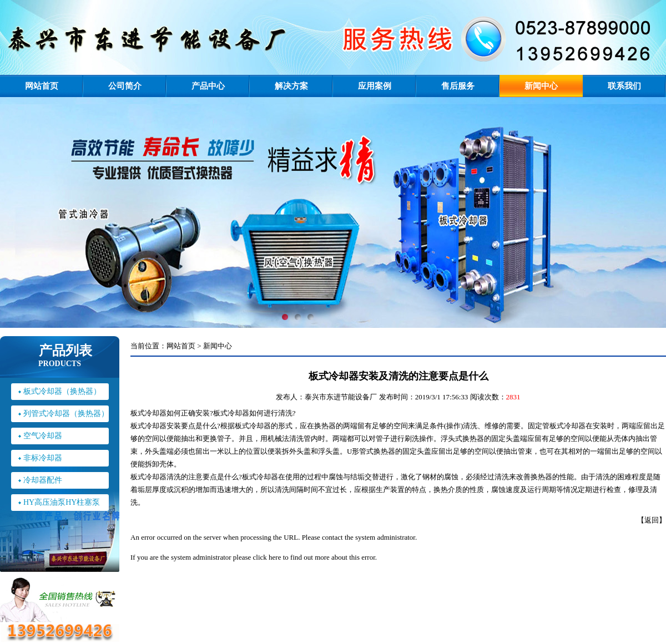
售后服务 (458, 86)
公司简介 (125, 86)
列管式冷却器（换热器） (66, 414)
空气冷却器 (43, 436)
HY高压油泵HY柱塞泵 (62, 502)
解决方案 (291, 86)
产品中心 (208, 86)
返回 (652, 520)
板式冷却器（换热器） (62, 391)
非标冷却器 (43, 458)
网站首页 (42, 86)
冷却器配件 (43, 480)
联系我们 (624, 86)
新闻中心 (541, 86)
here (275, 557)
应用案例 (375, 86)
